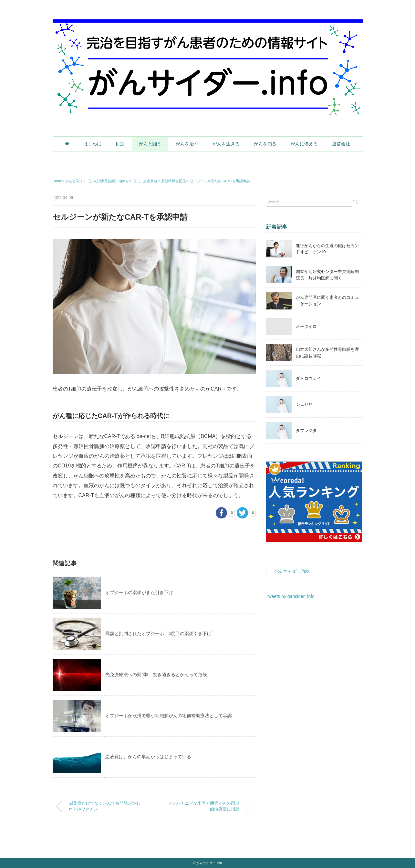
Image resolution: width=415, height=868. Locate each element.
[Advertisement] (314, 659)
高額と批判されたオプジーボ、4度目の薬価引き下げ (159, 633)
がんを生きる (226, 144)
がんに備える (304, 144)
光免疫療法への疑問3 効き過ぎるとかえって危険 (156, 675)
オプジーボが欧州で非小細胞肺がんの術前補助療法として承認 (169, 716)
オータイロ (306, 326)
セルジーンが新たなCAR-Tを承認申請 (220, 181)
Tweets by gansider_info (290, 596)
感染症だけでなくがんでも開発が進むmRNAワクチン (105, 806)
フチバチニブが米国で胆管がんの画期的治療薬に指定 (204, 806)
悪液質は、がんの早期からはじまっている (148, 757)
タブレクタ (306, 430)
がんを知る (265, 144)
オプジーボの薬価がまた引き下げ (139, 592)
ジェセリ (304, 404)
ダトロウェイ (308, 378)
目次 (120, 144)
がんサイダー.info (291, 571)
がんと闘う (150, 144)
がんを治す (187, 144)
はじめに (92, 144)
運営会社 (341, 144)
